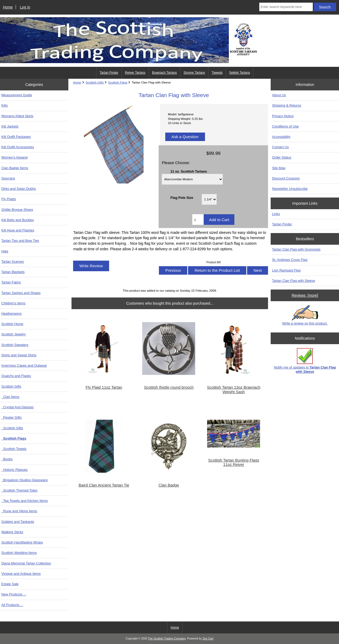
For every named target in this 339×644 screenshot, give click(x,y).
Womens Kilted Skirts (17, 116)
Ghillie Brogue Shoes (17, 210)
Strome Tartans (194, 73)
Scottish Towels (14, 449)
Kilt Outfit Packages (16, 137)
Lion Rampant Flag (286, 270)
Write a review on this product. (305, 315)
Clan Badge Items (15, 168)
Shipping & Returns (287, 105)
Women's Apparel (14, 157)
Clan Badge (169, 485)
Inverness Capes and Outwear (24, 365)
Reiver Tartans (135, 73)
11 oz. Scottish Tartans (189, 171)
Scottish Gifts (12, 428)
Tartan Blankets (13, 272)
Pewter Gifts (12, 417)
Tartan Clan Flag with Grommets (296, 249)
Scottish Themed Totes (19, 490)
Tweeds (217, 73)
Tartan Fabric (11, 282)
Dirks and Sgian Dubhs (19, 189)
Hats (5, 251)
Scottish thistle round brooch (169, 387)
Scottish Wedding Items (19, 553)
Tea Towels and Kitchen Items (24, 501)
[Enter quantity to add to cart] (198, 220)
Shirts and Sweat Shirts (19, 355)
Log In (25, 7)
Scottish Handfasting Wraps (22, 542)
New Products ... (14, 594)
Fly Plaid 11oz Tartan (104, 387)
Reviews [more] (305, 295)
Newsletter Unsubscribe (290, 189)
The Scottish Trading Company (167, 639)
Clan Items (10, 397)
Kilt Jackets (10, 126)
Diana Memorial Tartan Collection (26, 563)
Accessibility (281, 137)
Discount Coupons (286, 178)
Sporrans (8, 178)
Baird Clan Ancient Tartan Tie (104, 485)
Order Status (282, 157)
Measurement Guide (17, 95)
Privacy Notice (283, 116)
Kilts (5, 105)
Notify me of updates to (305, 361)
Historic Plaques (14, 470)
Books (7, 459)
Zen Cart (208, 639)
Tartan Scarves (13, 262)
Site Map (279, 168)
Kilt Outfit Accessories (18, 147)
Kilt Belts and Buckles (18, 220)
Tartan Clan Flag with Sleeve (293, 281)
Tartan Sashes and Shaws (21, 293)
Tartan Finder (109, 73)
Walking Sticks (12, 532)
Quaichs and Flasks (16, 376)
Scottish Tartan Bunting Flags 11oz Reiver (234, 462)
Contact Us (280, 147)
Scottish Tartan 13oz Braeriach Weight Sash (234, 389)
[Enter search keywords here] (286, 7)
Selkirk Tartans (239, 73)
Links (276, 214)
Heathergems (12, 314)
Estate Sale (10, 584)
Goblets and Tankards (18, 522)
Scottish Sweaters (15, 345)
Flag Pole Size (182, 198)
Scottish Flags (118, 82)
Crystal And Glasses (17, 407)
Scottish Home (12, 324)
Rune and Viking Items (19, 511)
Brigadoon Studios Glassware (24, 480)
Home (8, 7)
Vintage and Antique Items (21, 574)
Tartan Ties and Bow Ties (20, 241)
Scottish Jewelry (14, 334)
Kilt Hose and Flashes (18, 230)
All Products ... (12, 605)
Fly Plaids (9, 199)
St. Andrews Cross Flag (290, 260)
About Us (279, 95)
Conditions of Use (285, 126)
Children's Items (13, 303)
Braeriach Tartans (164, 73)
